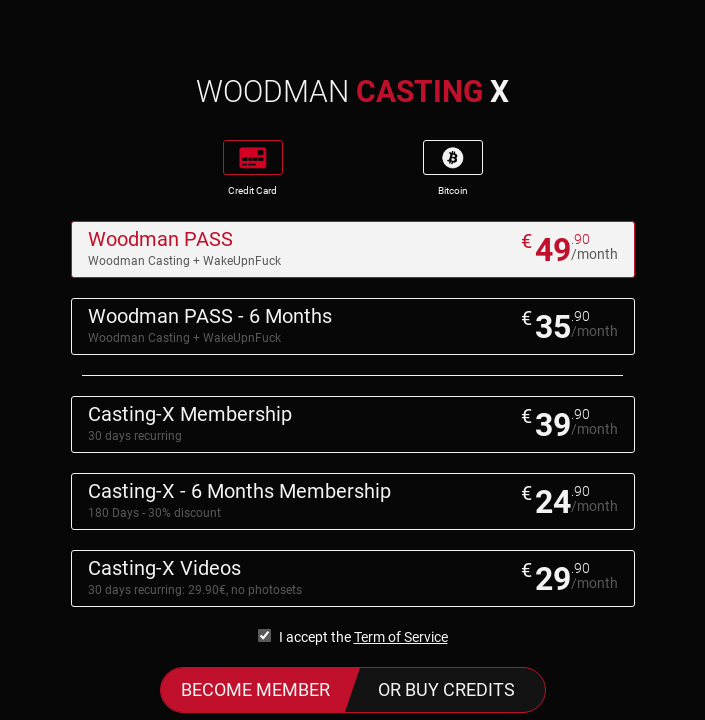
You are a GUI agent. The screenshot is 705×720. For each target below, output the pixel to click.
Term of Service (401, 637)
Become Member (255, 689)
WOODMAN (352, 91)
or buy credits (446, 689)
